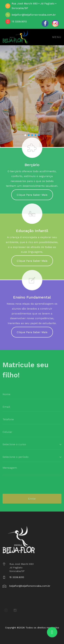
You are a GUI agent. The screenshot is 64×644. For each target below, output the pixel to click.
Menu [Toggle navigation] (57, 37)
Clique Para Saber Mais (32, 197)
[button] (25, 135)
